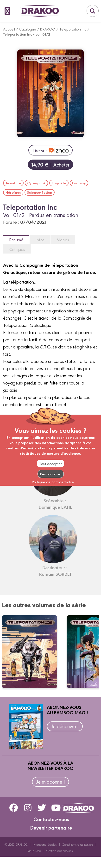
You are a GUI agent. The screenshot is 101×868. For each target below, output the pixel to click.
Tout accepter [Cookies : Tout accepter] (50, 463)
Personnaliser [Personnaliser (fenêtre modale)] (51, 474)
